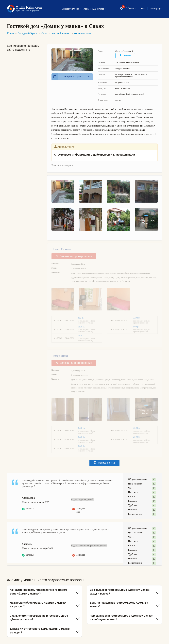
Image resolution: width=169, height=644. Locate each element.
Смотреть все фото (67, 77)
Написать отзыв (104, 463)
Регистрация (156, 9)
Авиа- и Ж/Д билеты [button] (95, 9)
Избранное (128, 8)
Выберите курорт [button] (71, 9)
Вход (143, 9)
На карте (125, 56)
